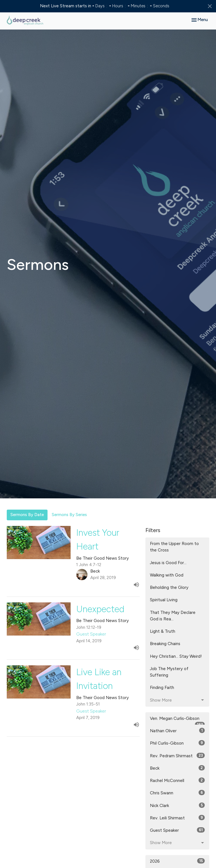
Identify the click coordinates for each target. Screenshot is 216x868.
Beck (177, 768)
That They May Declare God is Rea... (173, 616)
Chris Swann (177, 793)
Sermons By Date (27, 515)
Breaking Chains (165, 644)
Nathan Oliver (177, 731)
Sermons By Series (69, 515)
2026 (177, 861)
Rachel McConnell (177, 780)
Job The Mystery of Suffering (169, 672)
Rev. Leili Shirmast (177, 818)
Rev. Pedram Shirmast (177, 756)
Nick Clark (177, 805)
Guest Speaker (177, 830)
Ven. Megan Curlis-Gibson (177, 720)
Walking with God (167, 575)
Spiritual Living (164, 600)
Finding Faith (162, 688)
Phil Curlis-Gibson (177, 743)
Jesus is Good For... (168, 563)
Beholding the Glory (169, 587)
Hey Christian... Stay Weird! (176, 656)
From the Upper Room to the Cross (174, 547)
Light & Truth (163, 631)
